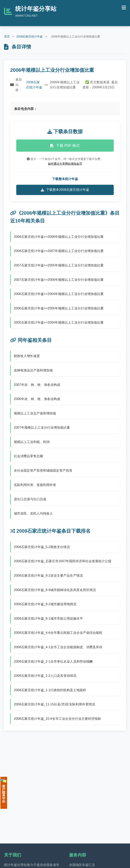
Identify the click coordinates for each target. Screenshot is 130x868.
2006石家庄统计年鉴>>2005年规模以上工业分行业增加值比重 (59, 308)
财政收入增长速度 (27, 356)
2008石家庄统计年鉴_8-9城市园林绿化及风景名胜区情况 (55, 590)
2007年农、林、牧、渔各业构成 (37, 385)
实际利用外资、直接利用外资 (35, 485)
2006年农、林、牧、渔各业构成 (37, 399)
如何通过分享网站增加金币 (65, 164)
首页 (7, 36)
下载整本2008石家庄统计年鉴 (65, 190)
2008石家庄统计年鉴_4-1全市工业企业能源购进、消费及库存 (58, 647)
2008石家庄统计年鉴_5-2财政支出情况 (42, 547)
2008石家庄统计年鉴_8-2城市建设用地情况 (45, 604)
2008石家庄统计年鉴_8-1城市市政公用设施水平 (48, 619)
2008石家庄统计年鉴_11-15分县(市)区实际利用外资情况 (54, 704)
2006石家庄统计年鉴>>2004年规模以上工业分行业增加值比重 (59, 294)
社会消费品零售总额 (28, 456)
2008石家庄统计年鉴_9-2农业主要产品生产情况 (48, 576)
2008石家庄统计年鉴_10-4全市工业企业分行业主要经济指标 (57, 719)
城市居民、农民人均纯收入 (33, 513)
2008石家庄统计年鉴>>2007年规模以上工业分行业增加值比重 (59, 251)
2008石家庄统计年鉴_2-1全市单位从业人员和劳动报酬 (53, 661)
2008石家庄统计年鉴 (29, 36)
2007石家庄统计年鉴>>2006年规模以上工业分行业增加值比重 (59, 280)
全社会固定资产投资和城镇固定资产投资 (43, 470)
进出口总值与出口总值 (30, 499)
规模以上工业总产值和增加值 (35, 413)
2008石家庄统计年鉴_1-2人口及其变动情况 (45, 676)
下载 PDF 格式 (65, 146)
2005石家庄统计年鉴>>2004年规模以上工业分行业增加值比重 (59, 322)
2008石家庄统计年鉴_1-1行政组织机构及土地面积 (50, 690)
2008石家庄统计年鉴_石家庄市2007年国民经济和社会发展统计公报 (63, 561)
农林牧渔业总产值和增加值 (33, 370)
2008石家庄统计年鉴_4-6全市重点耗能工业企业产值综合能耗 (58, 633)
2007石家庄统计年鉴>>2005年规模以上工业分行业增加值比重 (59, 265)
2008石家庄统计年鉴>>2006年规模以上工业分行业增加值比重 (59, 237)
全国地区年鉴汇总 (82, 865)
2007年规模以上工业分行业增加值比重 (42, 428)
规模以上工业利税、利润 (32, 442)
